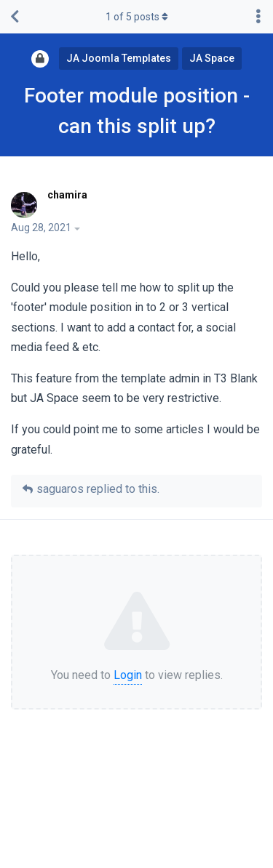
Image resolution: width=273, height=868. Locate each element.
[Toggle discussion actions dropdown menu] (258, 17)
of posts (137, 17)
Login (128, 675)
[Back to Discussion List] (15, 17)
